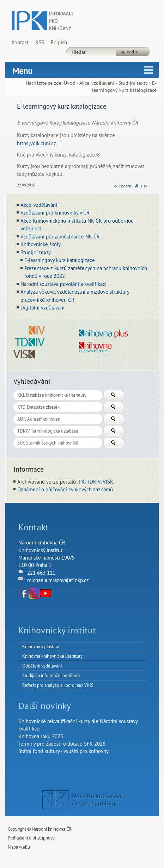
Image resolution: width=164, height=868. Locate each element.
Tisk (144, 186)
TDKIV (94, 482)
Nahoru (125, 186)
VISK (108, 482)
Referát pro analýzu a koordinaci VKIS (58, 685)
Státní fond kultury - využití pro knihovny (63, 751)
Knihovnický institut (41, 646)
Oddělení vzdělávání (42, 666)
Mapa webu (19, 847)
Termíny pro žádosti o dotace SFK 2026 (62, 744)
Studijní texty (133, 83)
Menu (22, 71)
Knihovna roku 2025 (41, 736)
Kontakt (20, 42)
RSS (40, 42)
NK (82, 800)
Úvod (69, 83)
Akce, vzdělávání (97, 83)
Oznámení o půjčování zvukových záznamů (65, 489)
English (59, 42)
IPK (81, 482)
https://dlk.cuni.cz (37, 143)
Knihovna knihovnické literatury (52, 656)
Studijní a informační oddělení (51, 675)
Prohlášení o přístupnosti (31, 838)
